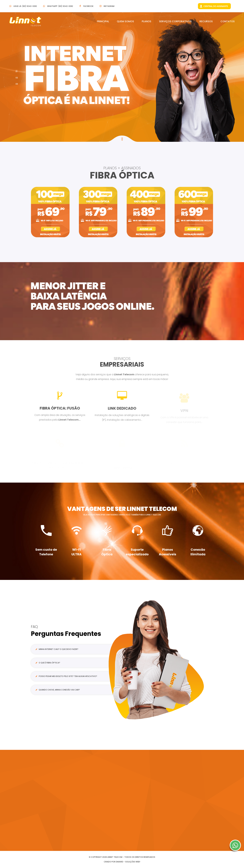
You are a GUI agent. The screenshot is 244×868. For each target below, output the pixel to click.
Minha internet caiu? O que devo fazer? (57, 649)
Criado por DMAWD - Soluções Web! (122, 862)
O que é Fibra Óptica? (48, 663)
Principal (103, 21)
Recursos (206, 21)
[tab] (74, 650)
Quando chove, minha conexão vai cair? (58, 690)
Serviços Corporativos (175, 21)
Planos (147, 21)
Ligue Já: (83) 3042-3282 (25, 6)
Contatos (228, 21)
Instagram (109, 6)
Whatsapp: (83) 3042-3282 (60, 6)
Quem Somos (125, 21)
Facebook (88, 6)
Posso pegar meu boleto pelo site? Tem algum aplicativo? (66, 676)
